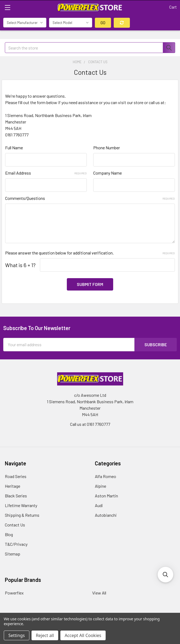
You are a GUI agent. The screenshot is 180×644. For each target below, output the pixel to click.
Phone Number (107, 148)
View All (99, 593)
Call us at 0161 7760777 (90, 424)
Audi (99, 505)
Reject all (45, 635)
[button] (165, 575)
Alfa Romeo (105, 476)
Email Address (46, 173)
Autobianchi (106, 515)
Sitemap (13, 554)
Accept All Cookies (83, 635)
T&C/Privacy (16, 544)
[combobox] (90, 48)
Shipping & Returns (22, 515)
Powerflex (14, 593)
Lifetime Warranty (21, 505)
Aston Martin (106, 496)
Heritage (13, 486)
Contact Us (15, 525)
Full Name (14, 148)
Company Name (108, 173)
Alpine (101, 486)
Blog (9, 534)
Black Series (16, 496)
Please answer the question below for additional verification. (90, 253)
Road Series (16, 476)
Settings (17, 635)
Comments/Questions (90, 198)
